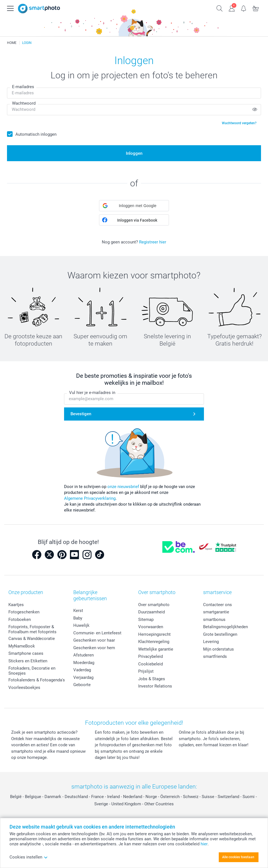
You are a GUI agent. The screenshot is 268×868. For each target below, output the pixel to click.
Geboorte (82, 685)
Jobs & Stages (152, 679)
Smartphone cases (26, 653)
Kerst (78, 611)
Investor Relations (155, 686)
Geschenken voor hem (94, 648)
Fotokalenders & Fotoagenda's (37, 680)
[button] (134, 206)
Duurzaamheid (151, 612)
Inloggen (134, 153)
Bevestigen (81, 414)
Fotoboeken (20, 620)
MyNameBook (22, 646)
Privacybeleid (151, 656)
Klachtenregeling (154, 642)
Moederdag (84, 663)
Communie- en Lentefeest (97, 633)
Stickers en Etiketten (28, 661)
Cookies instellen (29, 857)
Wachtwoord (24, 103)
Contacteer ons (218, 605)
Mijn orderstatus (218, 649)
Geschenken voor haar (94, 640)
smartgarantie (216, 612)
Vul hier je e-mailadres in (92, 393)
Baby (78, 618)
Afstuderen (84, 655)
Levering (211, 642)
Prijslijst (146, 671)
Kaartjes (16, 605)
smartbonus (214, 620)
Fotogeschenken (24, 612)
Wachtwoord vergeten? (239, 123)
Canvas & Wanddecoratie (32, 639)
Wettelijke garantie (156, 649)
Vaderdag (82, 670)
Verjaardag (83, 677)
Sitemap (146, 620)
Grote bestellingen (220, 634)
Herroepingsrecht (154, 634)
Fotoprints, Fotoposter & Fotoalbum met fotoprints (32, 629)
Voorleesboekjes (24, 688)
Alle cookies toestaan (238, 857)
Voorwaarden (151, 627)
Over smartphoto (154, 605)
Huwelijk (81, 625)
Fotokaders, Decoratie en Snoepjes (32, 671)
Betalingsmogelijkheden (225, 627)
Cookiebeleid (151, 664)
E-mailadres (23, 87)
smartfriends (215, 656)
